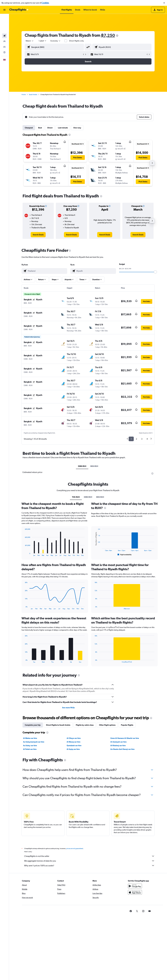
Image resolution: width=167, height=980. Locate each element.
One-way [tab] (77, 128)
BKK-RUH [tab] (94, 466)
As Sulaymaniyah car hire (34, 742)
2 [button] (136, 439)
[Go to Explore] (4, 34)
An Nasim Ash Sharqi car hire (122, 749)
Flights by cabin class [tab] (85, 725)
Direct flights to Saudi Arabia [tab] (58, 725)
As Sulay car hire (30, 745)
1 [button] (131, 439)
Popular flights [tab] (127, 725)
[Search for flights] (4, 18)
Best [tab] (40, 128)
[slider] (155, 272)
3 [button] (142, 439)
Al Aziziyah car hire (118, 742)
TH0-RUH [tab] (76, 497)
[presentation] (117, 36)
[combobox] (30, 41)
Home (24, 95)
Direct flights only (76, 41)
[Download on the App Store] (135, 895)
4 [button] (147, 439)
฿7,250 (108, 35)
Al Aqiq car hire (73, 749)
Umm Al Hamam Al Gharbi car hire (125, 738)
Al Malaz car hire (30, 738)
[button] (164, 3)
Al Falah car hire (30, 749)
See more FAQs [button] (68, 708)
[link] (38, 235)
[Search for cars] (4, 29)
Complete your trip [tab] (33, 725)
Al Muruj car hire (74, 742)
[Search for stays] (4, 23)
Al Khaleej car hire (118, 745)
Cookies (45, 3)
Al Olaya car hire (74, 738)
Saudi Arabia (33, 95)
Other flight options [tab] (107, 725)
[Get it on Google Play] (135, 889)
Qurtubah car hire (74, 745)
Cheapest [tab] (29, 128)
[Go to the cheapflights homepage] (19, 10)
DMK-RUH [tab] (82, 466)
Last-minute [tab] (63, 128)
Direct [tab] (50, 128)
